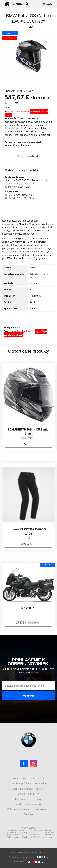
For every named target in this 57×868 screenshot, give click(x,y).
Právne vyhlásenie (18, 809)
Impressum (43, 809)
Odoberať (29, 696)
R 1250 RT (28, 610)
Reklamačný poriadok (29, 804)
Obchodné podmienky (28, 799)
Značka (8, 290)
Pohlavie (8, 283)
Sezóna (8, 302)
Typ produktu (11, 308)
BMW (18, 327)
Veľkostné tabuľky (29, 794)
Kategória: (9, 327)
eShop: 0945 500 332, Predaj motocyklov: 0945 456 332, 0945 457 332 (28, 182)
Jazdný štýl (10, 296)
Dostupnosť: (10, 111)
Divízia (7, 268)
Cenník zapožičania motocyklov (29, 783)
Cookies (29, 814)
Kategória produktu (14, 274)
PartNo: (8, 107)
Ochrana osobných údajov (28, 789)
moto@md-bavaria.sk (17, 187)
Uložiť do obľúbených (29, 156)
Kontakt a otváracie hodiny (29, 778)
